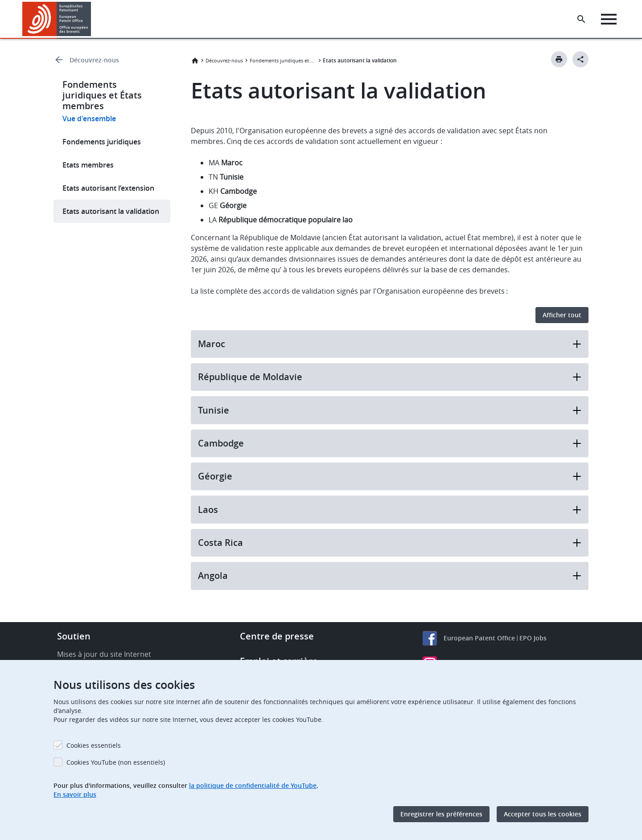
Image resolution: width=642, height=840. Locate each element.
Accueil (195, 61)
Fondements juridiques (102, 142)
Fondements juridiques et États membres (283, 60)
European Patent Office (479, 638)
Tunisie (390, 410)
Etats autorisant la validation (111, 211)
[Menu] (609, 19)
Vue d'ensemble (89, 119)
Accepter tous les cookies (543, 814)
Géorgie (390, 476)
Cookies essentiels (94, 745)
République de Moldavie (390, 377)
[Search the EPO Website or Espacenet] (582, 19)
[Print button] (559, 59)
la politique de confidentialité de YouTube (253, 785)
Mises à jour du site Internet (104, 654)
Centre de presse (277, 636)
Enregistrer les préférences (441, 814)
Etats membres (88, 165)
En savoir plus (75, 794)
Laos (390, 510)
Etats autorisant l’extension (108, 188)
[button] (93, 19)
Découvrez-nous (94, 60)
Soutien (74, 636)
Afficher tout (562, 315)
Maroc (390, 344)
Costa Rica (390, 543)
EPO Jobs (533, 638)
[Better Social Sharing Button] (580, 59)
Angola (390, 576)
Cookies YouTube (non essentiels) (116, 762)
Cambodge (390, 443)
